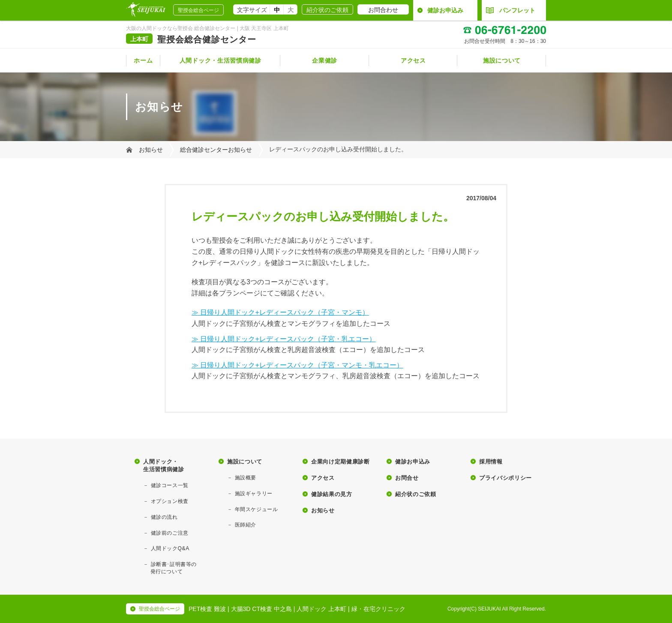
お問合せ (407, 478)
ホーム (143, 60)
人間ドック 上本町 (321, 609)
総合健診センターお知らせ (216, 150)
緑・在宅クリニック (378, 609)
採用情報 (491, 462)
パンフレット (511, 10)
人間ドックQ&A (170, 548)
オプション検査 (170, 501)
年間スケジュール (256, 509)
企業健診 (325, 60)
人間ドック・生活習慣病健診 (220, 60)
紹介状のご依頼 (327, 10)
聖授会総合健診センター (207, 39)
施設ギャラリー (254, 494)
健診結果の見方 (332, 494)
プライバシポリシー (505, 478)
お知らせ (151, 150)
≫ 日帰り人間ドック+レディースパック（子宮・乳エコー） (284, 339)
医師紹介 (246, 525)
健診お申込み (445, 10)
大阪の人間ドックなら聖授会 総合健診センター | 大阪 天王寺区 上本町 (207, 28)
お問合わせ (383, 10)
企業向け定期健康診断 (340, 462)
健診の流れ (164, 517)
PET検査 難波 (207, 609)
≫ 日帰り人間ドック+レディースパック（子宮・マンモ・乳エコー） (297, 365)
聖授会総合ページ (198, 10)
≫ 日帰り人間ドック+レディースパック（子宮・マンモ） (280, 312)
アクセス (413, 60)
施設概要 (246, 478)
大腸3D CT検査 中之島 (261, 609)
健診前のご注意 (170, 533)
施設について (502, 60)
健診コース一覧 (170, 485)
